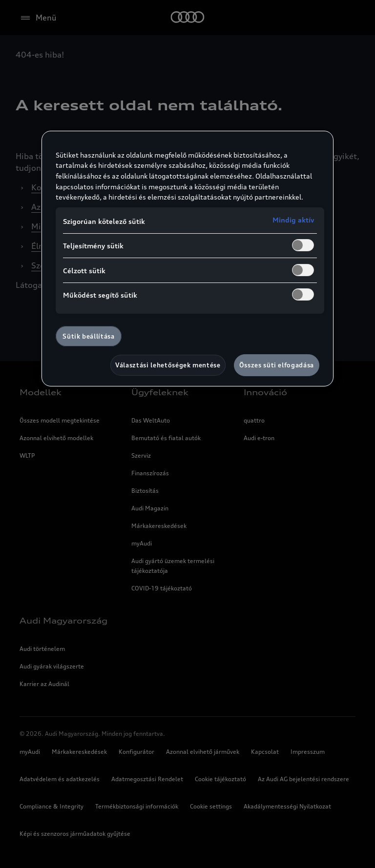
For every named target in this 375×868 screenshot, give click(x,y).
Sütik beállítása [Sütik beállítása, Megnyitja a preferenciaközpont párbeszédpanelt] (88, 336)
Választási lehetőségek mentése (168, 365)
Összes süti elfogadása (277, 365)
